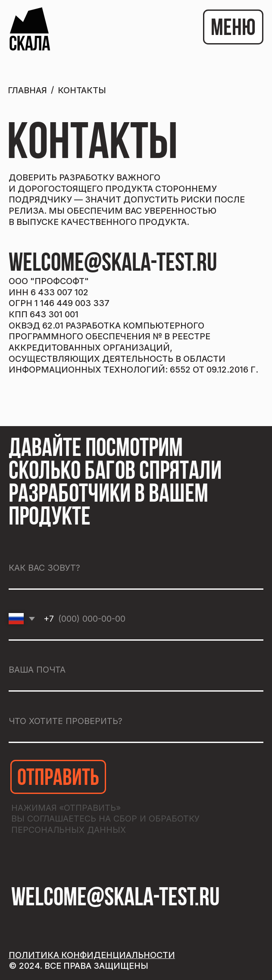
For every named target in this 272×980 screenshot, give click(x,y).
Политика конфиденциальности (92, 955)
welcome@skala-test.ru (113, 264)
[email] (136, 671)
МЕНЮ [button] (233, 29)
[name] (136, 568)
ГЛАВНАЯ (27, 90)
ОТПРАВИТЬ (58, 779)
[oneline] (136, 722)
